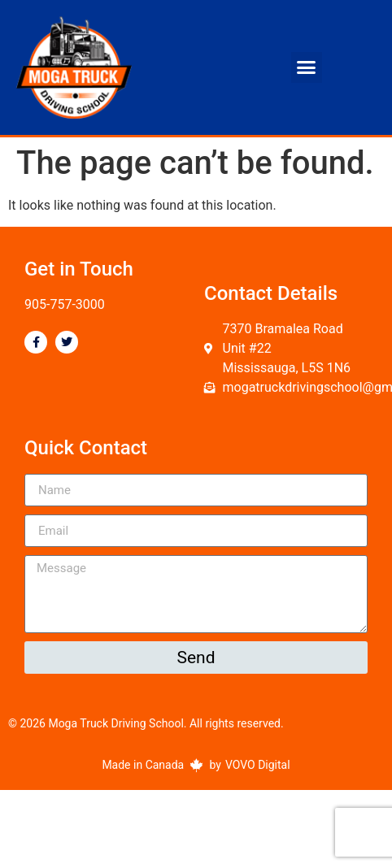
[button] (307, 67)
